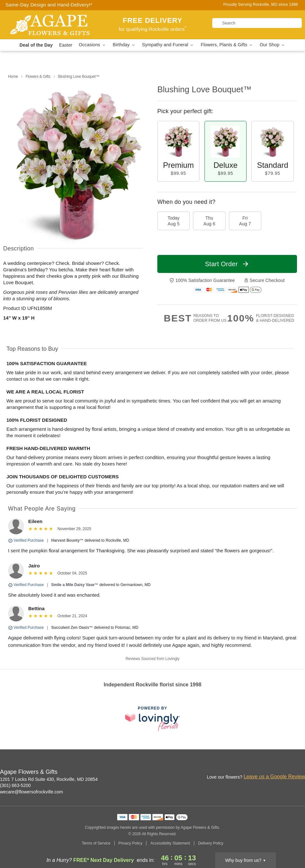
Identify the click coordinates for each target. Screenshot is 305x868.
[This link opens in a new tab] (152, 719)
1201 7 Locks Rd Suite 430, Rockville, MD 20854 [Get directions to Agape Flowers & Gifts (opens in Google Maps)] (49, 779)
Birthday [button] (124, 45)
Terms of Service (96, 843)
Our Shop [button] (273, 45)
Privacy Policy (131, 843)
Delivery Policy (211, 843)
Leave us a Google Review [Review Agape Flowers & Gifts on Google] (274, 777)
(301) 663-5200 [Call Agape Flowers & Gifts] (15, 785)
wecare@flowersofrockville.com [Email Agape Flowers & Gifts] (31, 792)
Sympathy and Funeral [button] (168, 45)
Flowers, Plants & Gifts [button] (227, 45)
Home (13, 77)
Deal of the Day (36, 45)
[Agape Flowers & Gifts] (51, 25)
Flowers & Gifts (38, 77)
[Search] (257, 23)
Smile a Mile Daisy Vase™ (75, 585)
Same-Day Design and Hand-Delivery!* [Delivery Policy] (49, 5)
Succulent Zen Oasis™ (72, 628)
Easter (66, 45)
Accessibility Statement (170, 843)
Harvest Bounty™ (68, 540)
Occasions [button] (92, 45)
